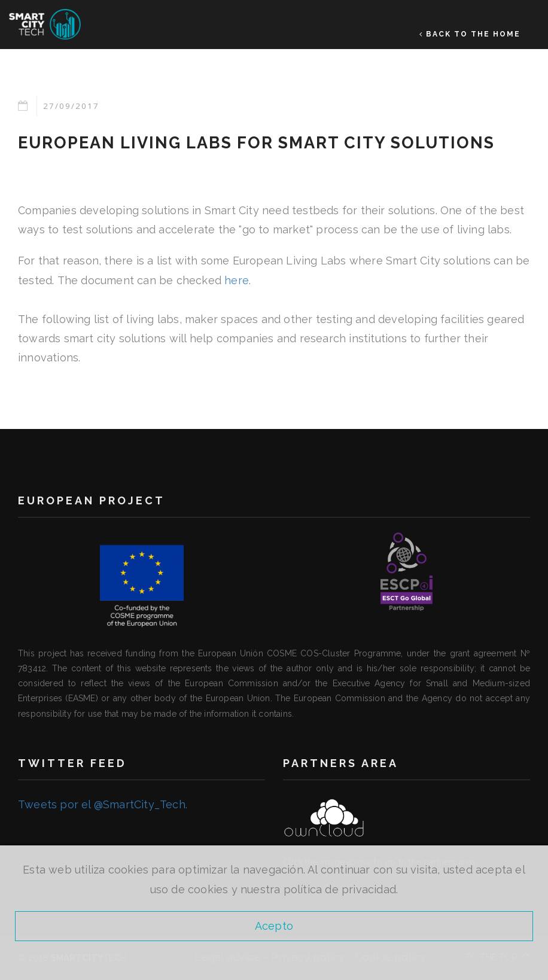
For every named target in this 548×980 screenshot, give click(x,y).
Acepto (274, 926)
